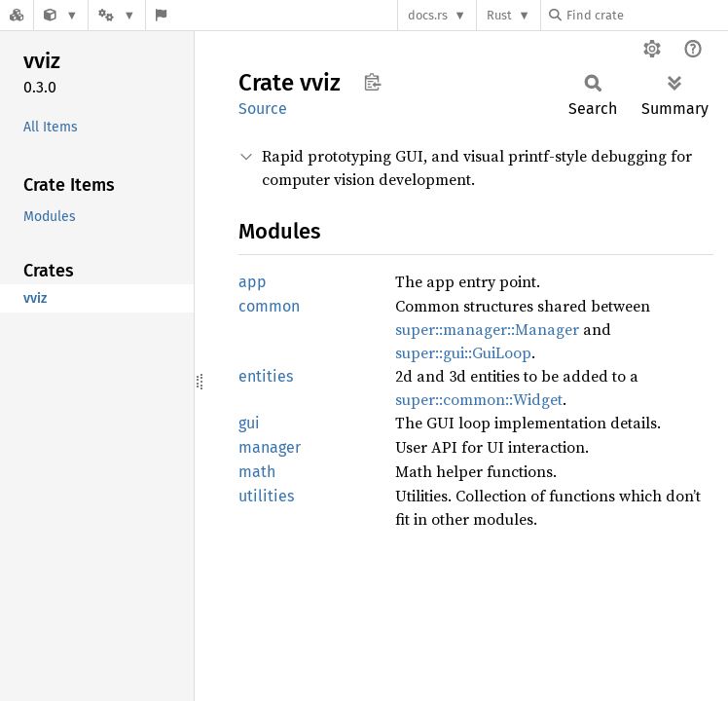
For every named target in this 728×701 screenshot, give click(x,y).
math (257, 472)
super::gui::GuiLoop (463, 352)
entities (266, 376)
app (253, 282)
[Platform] (117, 15)
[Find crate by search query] (646, 15)
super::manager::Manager (487, 329)
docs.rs (428, 15)
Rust (499, 15)
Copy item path (372, 82)
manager (270, 447)
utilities (266, 496)
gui (249, 423)
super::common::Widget (479, 399)
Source (263, 109)
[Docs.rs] (17, 15)
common (269, 306)
